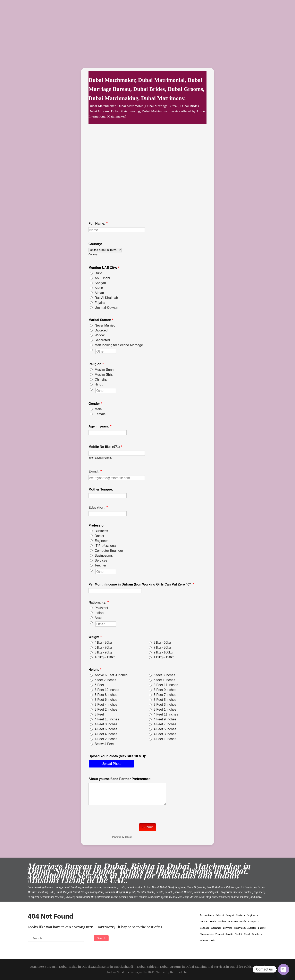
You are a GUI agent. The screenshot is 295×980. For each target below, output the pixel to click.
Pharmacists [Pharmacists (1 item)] (207, 934)
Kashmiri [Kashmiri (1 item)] (216, 928)
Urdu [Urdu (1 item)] (212, 941)
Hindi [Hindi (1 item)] (213, 922)
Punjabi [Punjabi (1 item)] (220, 934)
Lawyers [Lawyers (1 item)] (227, 928)
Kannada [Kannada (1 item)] (205, 928)
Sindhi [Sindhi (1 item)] (238, 934)
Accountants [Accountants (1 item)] (207, 915)
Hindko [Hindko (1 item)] (222, 922)
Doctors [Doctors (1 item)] (240, 915)
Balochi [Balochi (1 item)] (220, 915)
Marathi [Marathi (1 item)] (252, 928)
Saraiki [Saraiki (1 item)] (229, 934)
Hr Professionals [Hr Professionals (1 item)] (237, 922)
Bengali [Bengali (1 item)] (230, 915)
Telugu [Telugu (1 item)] (204, 941)
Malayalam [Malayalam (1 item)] (240, 928)
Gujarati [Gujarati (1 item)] (204, 922)
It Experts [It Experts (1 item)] (253, 922)
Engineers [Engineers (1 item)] (252, 915)
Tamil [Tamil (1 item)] (247, 934)
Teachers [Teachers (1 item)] (257, 934)
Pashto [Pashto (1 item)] (262, 928)
